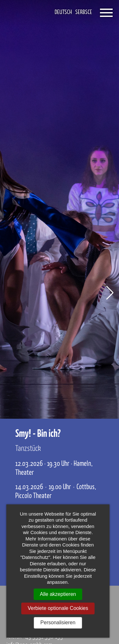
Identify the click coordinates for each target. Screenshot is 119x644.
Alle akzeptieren (58, 594)
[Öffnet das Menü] (106, 13)
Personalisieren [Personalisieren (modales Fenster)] (58, 622)
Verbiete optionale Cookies (58, 608)
